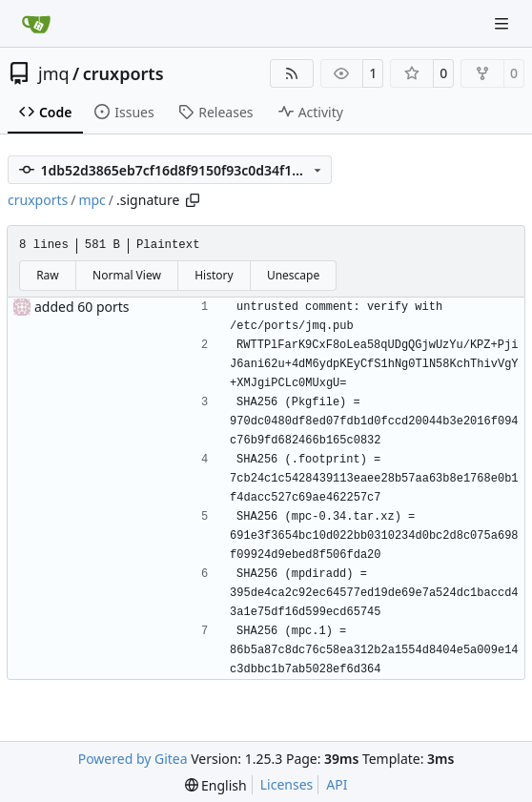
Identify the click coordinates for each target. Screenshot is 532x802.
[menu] (216, 785)
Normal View (127, 275)
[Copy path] (193, 200)
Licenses (287, 784)
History (214, 275)
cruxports (123, 73)
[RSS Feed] (292, 73)
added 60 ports (82, 307)
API (337, 784)
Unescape (293, 275)
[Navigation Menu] (503, 23)
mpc (92, 200)
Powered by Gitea (133, 759)
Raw (48, 275)
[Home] (36, 24)
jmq (54, 73)
